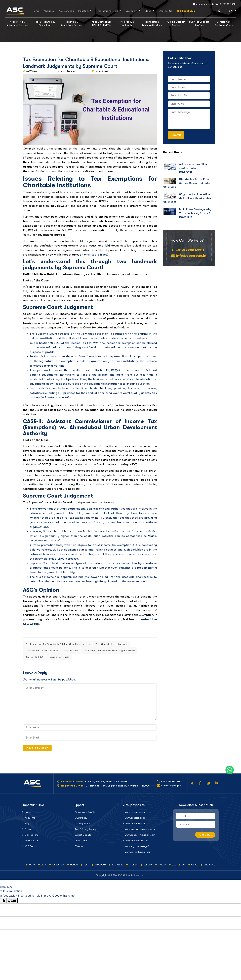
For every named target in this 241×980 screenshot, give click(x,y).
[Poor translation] (12, 902)
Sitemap (79, 848)
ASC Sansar (31, 848)
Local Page (81, 842)
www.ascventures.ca (137, 842)
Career (29, 830)
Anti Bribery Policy (85, 830)
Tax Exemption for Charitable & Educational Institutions (58, 644)
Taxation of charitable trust (112, 644)
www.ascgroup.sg (135, 813)
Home (51, 11)
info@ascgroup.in (204, 4)
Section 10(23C (34, 657)
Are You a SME (170, 11)
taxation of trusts (59, 657)
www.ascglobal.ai (135, 825)
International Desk (109, 11)
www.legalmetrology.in (138, 848)
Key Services (74, 11)
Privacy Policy (83, 825)
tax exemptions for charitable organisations (109, 651)
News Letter (31, 842)
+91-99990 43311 (226, 4)
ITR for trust (71, 651)
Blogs (141, 11)
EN (232, 11)
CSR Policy (81, 819)
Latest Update (83, 836)
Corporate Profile (85, 813)
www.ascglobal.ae (135, 819)
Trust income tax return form (42, 651)
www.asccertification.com (140, 836)
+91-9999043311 (170, 783)
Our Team (128, 11)
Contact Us (153, 11)
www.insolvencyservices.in (140, 830)
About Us (61, 11)
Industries (89, 11)
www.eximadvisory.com (138, 853)
